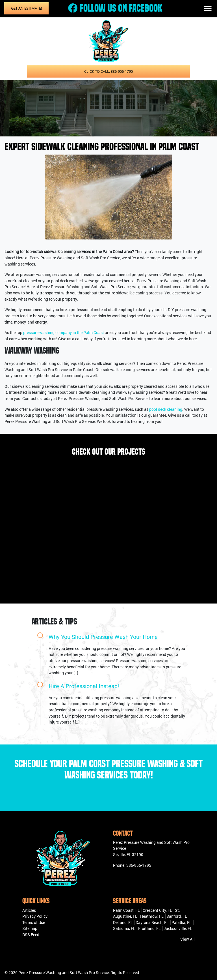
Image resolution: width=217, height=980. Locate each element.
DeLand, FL (123, 922)
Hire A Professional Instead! (84, 686)
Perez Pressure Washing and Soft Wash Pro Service (64, 972)
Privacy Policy (35, 916)
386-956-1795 (139, 865)
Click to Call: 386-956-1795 (108, 71)
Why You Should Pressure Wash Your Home (103, 637)
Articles (29, 910)
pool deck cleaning (166, 409)
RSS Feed (31, 935)
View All (187, 939)
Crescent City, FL (157, 910)
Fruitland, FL (149, 928)
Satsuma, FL (124, 928)
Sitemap (30, 928)
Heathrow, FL (152, 916)
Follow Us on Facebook (115, 8)
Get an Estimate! (26, 8)
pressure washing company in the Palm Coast (64, 332)
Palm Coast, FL (126, 910)
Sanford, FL (177, 916)
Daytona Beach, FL (152, 922)
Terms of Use (34, 922)
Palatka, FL (182, 922)
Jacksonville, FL (178, 928)
